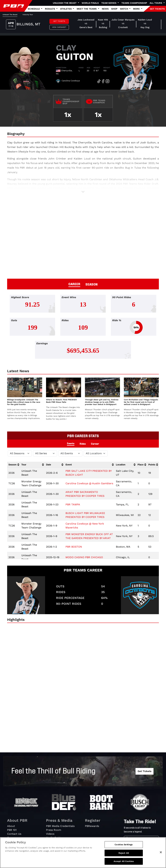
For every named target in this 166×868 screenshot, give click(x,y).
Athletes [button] (66, 9)
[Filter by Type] (70, 453)
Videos (50, 834)
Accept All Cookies (124, 861)
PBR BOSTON (74, 547)
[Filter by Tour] (45, 453)
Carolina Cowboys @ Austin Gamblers (89, 483)
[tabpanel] (83, 329)
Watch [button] (124, 9)
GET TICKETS (157, 9)
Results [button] (50, 9)
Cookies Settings (124, 845)
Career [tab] (95, 444)
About (11, 826)
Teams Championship (134, 3)
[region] (83, 853)
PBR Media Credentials (60, 826)
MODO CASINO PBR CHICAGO (84, 557)
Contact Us (14, 834)
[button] (83, 192)
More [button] (137, 9)
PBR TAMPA (73, 504)
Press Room (54, 830)
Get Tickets (59, 21)
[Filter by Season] (20, 453)
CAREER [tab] (74, 284)
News (105, 9)
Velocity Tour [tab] (28, 15)
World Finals (90, 3)
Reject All (124, 853)
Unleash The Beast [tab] (10, 15)
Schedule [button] (34, 9)
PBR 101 (12, 830)
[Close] (161, 852)
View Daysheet (59, 27)
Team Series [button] (109, 3)
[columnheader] (14, 465)
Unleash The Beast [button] (65, 3)
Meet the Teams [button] (87, 9)
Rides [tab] (83, 444)
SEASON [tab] (92, 284)
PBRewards (92, 826)
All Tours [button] (156, 3)
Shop (114, 9)
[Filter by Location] (96, 453)
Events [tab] (71, 443)
